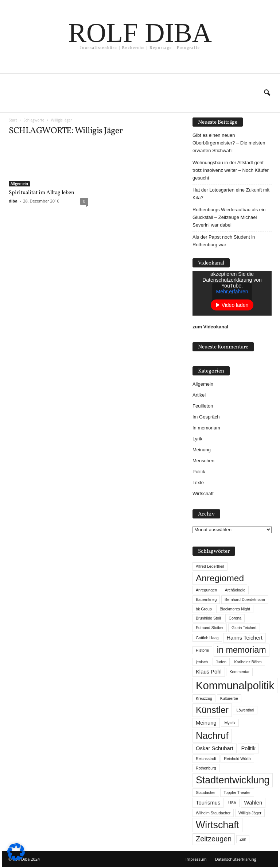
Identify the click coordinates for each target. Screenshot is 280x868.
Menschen (203, 461)
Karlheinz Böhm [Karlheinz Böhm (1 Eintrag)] (248, 662)
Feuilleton (203, 406)
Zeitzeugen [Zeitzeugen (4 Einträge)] (214, 839)
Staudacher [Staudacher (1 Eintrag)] (206, 792)
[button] (267, 93)
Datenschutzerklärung (236, 859)
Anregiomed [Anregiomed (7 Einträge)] (220, 578)
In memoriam (206, 428)
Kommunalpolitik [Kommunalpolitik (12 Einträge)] (235, 685)
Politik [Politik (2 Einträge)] (248, 748)
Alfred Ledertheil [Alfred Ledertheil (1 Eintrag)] (210, 566)
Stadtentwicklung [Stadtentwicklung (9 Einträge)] (233, 780)
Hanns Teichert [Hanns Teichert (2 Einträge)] (244, 638)
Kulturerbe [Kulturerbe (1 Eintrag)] (229, 698)
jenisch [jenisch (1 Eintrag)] (202, 662)
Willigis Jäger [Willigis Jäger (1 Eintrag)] (250, 813)
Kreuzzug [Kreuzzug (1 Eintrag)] (204, 698)
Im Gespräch (206, 417)
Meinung (202, 450)
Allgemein (19, 184)
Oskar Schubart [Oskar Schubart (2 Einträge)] (215, 748)
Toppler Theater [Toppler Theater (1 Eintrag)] (237, 792)
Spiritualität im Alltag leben (42, 193)
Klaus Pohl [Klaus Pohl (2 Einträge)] (209, 672)
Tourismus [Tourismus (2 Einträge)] (208, 803)
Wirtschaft (203, 493)
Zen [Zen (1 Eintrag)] (243, 839)
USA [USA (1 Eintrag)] (232, 803)
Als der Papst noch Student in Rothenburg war (224, 241)
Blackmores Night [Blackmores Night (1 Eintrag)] (235, 609)
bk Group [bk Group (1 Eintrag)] (204, 609)
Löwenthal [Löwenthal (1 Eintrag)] (245, 710)
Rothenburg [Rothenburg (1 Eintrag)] (206, 768)
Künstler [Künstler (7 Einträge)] (212, 710)
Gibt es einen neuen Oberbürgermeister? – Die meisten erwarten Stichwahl (229, 143)
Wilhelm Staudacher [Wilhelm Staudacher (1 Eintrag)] (213, 813)
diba (13, 201)
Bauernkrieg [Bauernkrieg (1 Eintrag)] (206, 599)
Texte (198, 483)
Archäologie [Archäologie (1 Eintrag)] (235, 590)
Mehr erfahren (232, 292)
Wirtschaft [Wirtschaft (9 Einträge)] (217, 825)
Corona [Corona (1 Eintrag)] (235, 618)
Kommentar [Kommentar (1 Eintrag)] (239, 672)
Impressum (196, 859)
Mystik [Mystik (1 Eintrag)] (230, 723)
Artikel (199, 395)
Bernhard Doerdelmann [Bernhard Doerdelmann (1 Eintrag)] (245, 599)
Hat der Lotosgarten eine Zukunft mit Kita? (231, 194)
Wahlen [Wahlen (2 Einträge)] (253, 803)
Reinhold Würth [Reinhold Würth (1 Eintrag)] (237, 759)
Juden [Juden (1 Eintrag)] (221, 662)
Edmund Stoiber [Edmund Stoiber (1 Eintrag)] (210, 628)
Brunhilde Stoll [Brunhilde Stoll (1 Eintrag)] (208, 618)
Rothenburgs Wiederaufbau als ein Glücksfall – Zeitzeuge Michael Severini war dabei (229, 217)
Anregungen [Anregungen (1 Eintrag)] (206, 590)
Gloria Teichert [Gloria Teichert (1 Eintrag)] (244, 628)
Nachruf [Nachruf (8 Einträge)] (212, 736)
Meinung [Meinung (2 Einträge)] (206, 723)
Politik (199, 472)
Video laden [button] (235, 305)
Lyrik (197, 439)
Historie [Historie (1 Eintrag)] (202, 650)
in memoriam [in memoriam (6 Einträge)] (242, 650)
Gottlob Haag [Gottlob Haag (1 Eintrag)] (207, 638)
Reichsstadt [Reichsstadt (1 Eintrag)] (206, 759)
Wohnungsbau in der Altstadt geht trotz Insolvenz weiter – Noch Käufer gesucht (231, 170)
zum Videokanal (210, 327)
